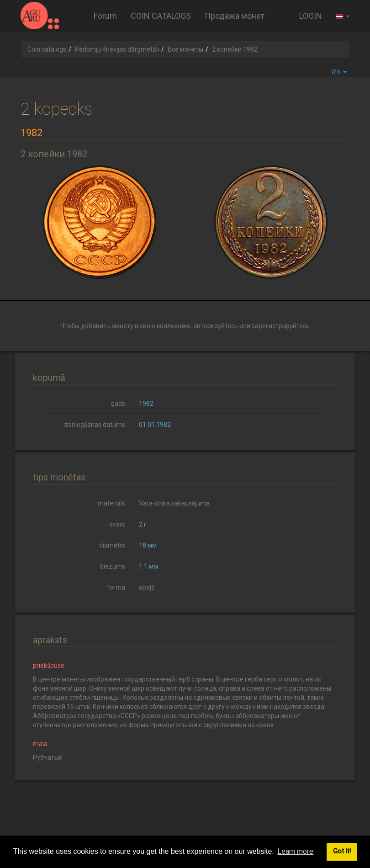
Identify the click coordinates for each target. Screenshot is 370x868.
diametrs (112, 545)
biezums (113, 566)
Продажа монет (235, 16)
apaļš (147, 587)
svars (117, 524)
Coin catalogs (47, 49)
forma (116, 587)
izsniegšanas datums (94, 425)
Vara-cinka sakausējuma (174, 503)
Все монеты (185, 49)
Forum (105, 16)
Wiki (339, 72)
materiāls (111, 503)
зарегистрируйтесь (281, 326)
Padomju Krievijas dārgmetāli (117, 49)
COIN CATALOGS (161, 16)
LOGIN (311, 16)
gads (118, 404)
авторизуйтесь (216, 326)
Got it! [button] (342, 851)
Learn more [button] (295, 851)
